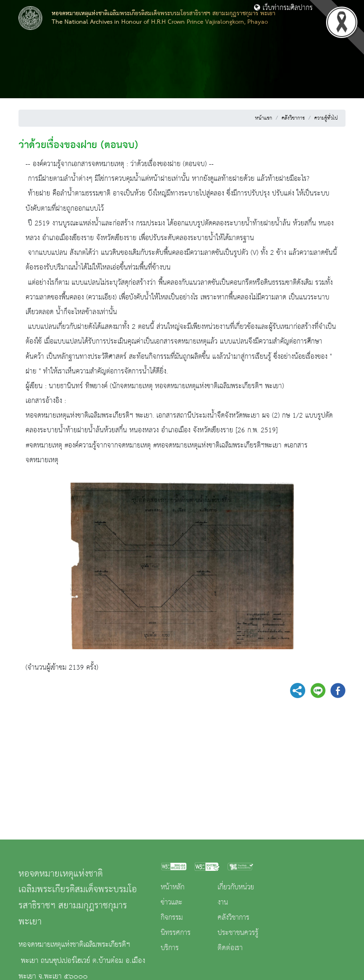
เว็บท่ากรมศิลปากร (283, 8)
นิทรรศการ (176, 933)
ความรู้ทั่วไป (326, 118)
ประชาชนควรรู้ (238, 933)
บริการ (170, 948)
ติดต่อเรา (230, 948)
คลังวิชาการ (293, 118)
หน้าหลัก (173, 887)
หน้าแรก (264, 118)
